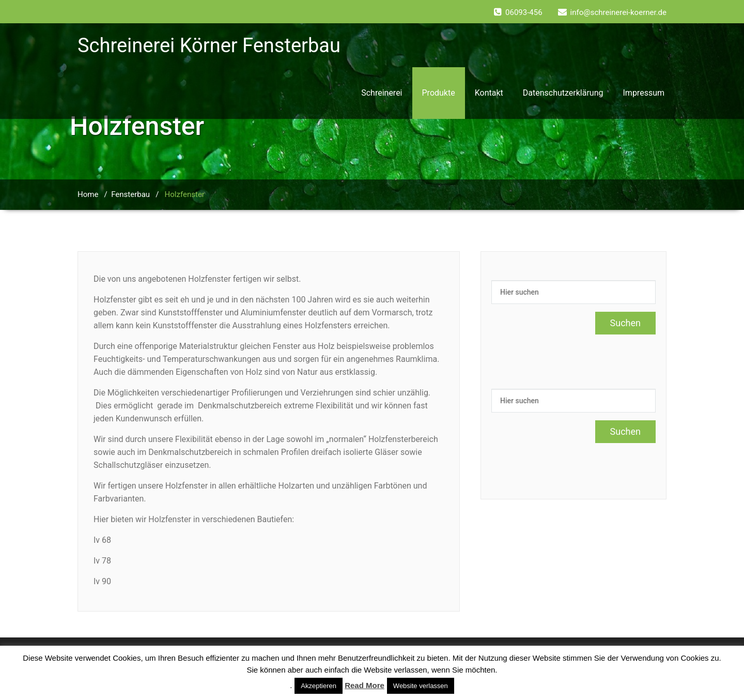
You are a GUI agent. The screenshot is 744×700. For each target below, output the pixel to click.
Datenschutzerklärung (563, 93)
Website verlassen (421, 686)
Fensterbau (130, 194)
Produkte (439, 93)
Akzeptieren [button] (319, 686)
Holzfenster (185, 194)
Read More (365, 685)
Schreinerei (382, 93)
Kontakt (489, 93)
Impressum (644, 93)
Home (88, 194)
